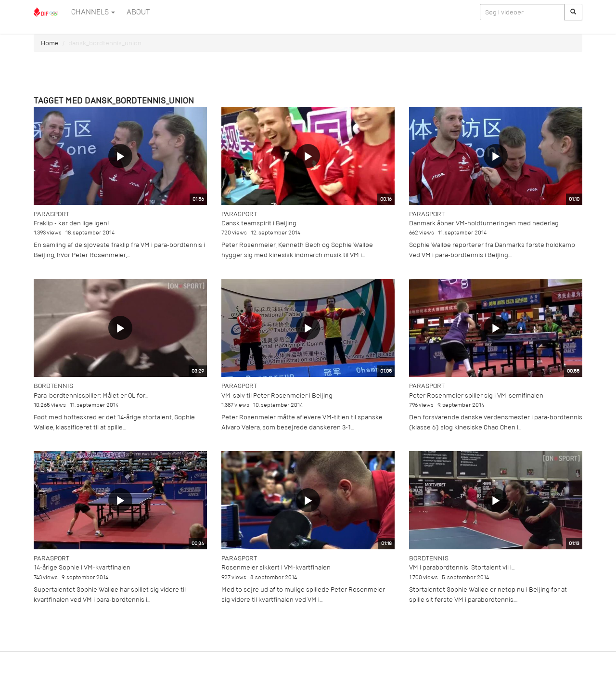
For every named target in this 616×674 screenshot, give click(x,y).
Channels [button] (93, 12)
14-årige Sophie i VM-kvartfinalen (82, 567)
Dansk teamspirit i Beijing (259, 223)
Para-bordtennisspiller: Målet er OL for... (91, 395)
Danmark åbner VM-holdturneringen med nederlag (484, 223)
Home (50, 43)
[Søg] (573, 12)
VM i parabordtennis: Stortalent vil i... (462, 567)
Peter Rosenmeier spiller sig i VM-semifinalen (476, 395)
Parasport (51, 214)
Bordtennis (53, 386)
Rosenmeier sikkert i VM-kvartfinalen (276, 567)
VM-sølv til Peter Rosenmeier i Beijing (277, 395)
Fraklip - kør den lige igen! (71, 223)
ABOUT (138, 12)
